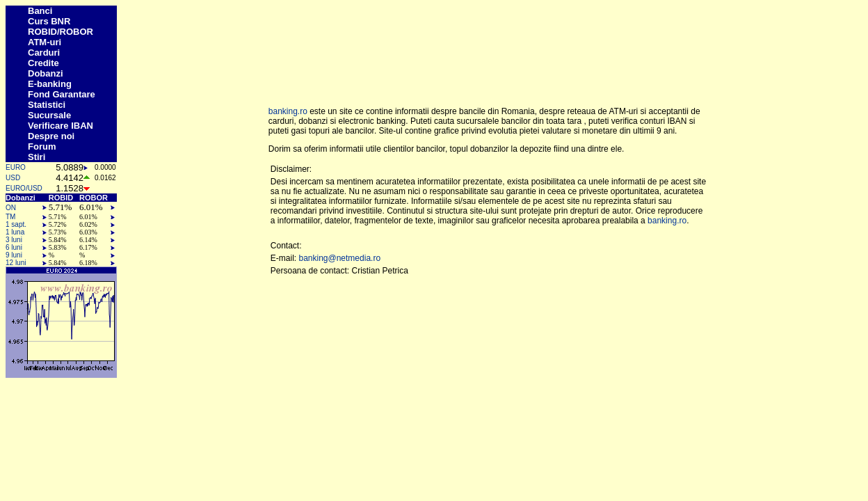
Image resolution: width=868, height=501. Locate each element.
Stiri (37, 157)
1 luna (15, 232)
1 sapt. (16, 224)
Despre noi (51, 136)
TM (10, 217)
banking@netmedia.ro (339, 258)
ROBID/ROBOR (61, 32)
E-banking (50, 84)
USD (13, 178)
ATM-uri (45, 42)
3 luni (14, 240)
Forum (42, 146)
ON (11, 208)
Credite (43, 63)
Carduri (44, 53)
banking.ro (288, 111)
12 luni (16, 263)
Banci (40, 11)
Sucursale (49, 115)
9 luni (14, 255)
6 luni (14, 247)
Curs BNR (49, 21)
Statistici (47, 105)
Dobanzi (46, 73)
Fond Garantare (62, 94)
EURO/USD (24, 188)
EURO (16, 167)
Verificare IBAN (61, 126)
